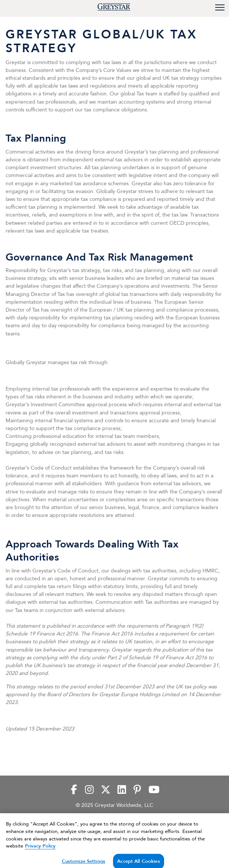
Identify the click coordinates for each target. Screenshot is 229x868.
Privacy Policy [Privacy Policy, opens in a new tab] (40, 849)
